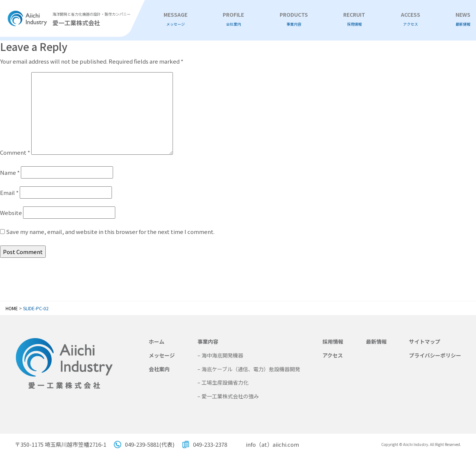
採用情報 (333, 341)
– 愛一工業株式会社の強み (228, 396)
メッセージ (162, 355)
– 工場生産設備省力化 (223, 382)
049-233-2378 (210, 444)
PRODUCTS (294, 19)
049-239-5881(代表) (150, 444)
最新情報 (376, 341)
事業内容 (208, 341)
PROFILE (233, 19)
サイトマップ (425, 341)
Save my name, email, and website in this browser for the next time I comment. (110, 232)
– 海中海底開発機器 (220, 355)
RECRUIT (354, 19)
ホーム (157, 341)
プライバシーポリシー (435, 355)
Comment (15, 152)
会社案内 (159, 369)
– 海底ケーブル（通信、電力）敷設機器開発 (249, 369)
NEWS (463, 19)
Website (11, 213)
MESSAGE (176, 19)
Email (9, 192)
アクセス (333, 355)
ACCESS (411, 19)
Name (10, 172)
